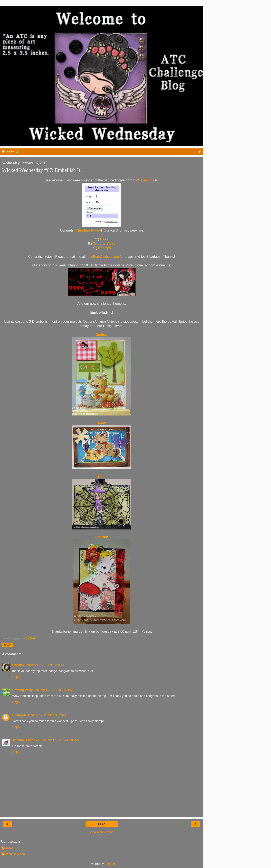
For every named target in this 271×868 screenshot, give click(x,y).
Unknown (19, 715)
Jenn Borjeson (15, 854)
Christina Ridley (88, 230)
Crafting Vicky (23, 690)
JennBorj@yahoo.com (102, 257)
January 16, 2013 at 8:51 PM (53, 690)
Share (8, 645)
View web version (102, 832)
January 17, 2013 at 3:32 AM (47, 715)
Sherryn (18, 665)
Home (102, 824)
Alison (9, 848)
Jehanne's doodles (26, 740)
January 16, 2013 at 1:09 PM (44, 665)
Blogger (110, 864)
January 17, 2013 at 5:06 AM (60, 740)
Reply (16, 677)
